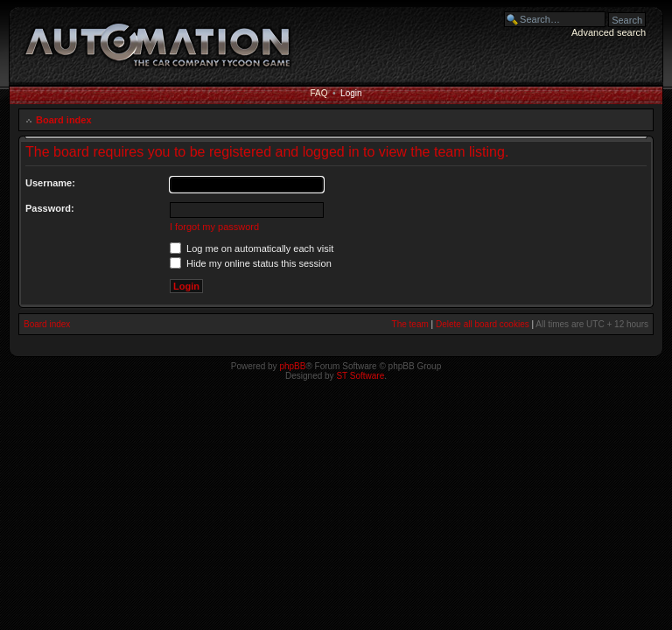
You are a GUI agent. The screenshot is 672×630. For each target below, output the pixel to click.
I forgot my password (214, 227)
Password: (50, 208)
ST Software (360, 376)
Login (351, 93)
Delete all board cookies (483, 324)
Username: (50, 183)
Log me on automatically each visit (252, 248)
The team (410, 324)
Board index (64, 120)
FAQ (318, 93)
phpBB (292, 366)
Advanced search (609, 32)
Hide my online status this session (251, 263)
